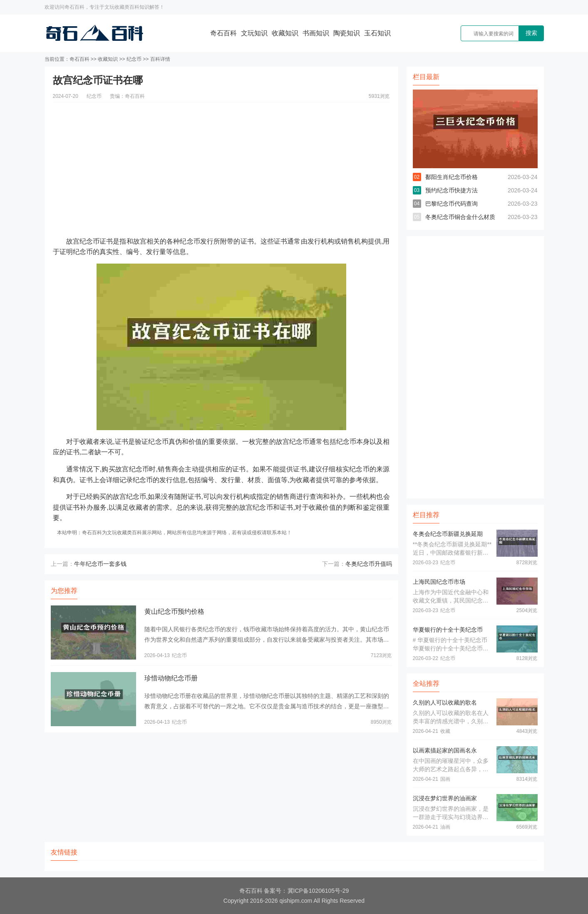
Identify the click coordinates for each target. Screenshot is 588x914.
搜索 (531, 33)
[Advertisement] (221, 161)
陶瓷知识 (347, 33)
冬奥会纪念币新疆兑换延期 (448, 534)
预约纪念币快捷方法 (452, 190)
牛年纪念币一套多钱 (100, 564)
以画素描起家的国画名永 (445, 750)
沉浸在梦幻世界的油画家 (445, 798)
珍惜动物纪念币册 (171, 678)
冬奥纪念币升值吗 (369, 564)
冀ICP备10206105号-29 (318, 891)
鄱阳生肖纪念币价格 (452, 177)
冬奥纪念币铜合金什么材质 (460, 217)
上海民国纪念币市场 (439, 582)
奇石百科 (223, 33)
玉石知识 (377, 33)
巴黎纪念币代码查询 (452, 204)
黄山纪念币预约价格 (174, 611)
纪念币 (134, 59)
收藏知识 (285, 33)
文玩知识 (254, 33)
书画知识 (316, 33)
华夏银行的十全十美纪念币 (448, 630)
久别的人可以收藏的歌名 (445, 702)
